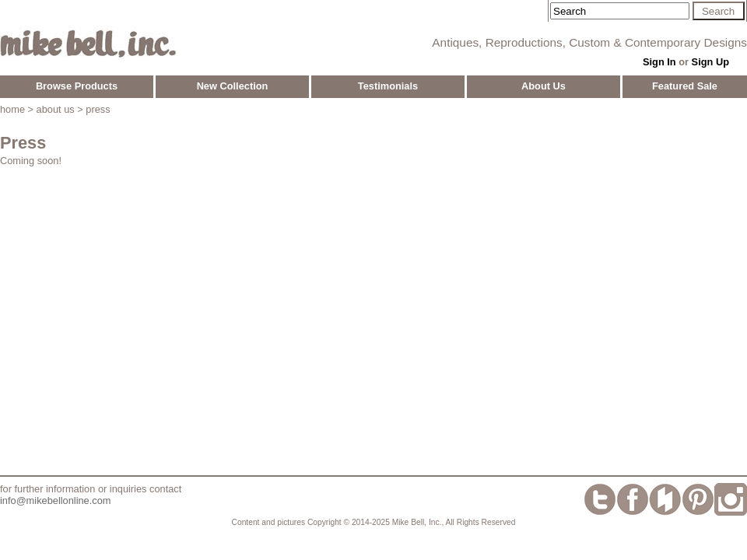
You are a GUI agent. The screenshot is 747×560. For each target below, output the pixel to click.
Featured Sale (685, 86)
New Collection (233, 86)
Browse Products (77, 86)
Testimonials (388, 86)
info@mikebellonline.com (55, 500)
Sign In (659, 62)
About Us (544, 86)
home (12, 109)
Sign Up (710, 62)
